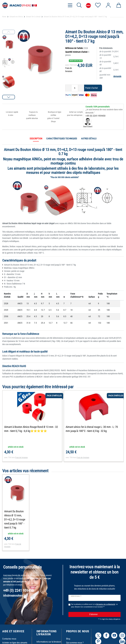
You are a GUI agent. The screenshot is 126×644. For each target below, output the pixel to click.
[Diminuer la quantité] (68, 88)
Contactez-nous (9, 639)
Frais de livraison (21, 458)
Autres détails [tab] (89, 139)
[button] (9, 97)
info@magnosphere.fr (14, 595)
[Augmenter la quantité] (81, 88)
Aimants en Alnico (16, 17)
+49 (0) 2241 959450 (95, 116)
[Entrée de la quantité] (75, 88)
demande (117, 76)
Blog (68, 639)
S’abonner (104, 614)
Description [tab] (36, 139)
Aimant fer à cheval (33, 17)
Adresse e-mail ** (76, 596)
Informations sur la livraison (49, 642)
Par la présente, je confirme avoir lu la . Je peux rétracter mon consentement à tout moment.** (94, 606)
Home (4, 17)
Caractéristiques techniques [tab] (62, 139)
